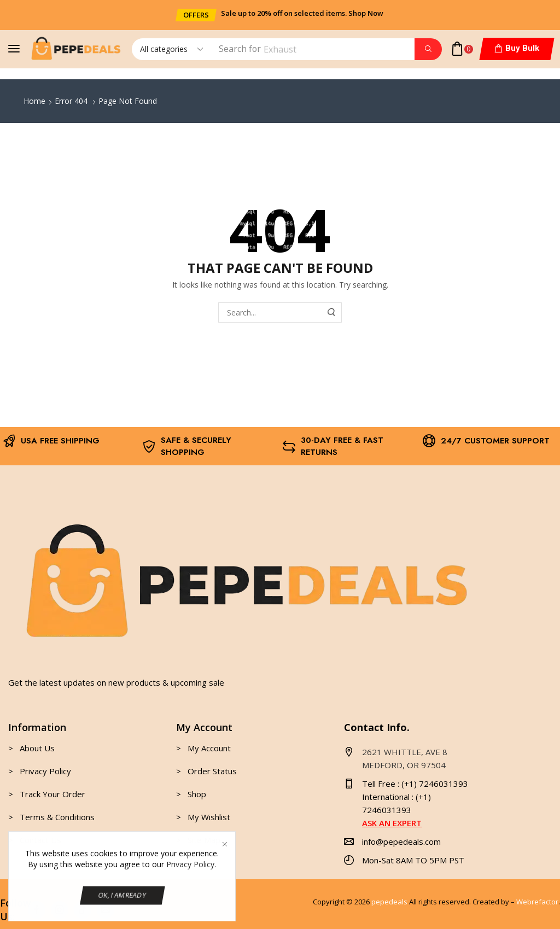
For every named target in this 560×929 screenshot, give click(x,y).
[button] (196, 15)
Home (34, 101)
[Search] (428, 49)
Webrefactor (537, 902)
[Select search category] (171, 49)
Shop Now (366, 13)
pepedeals (389, 902)
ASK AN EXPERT (392, 823)
